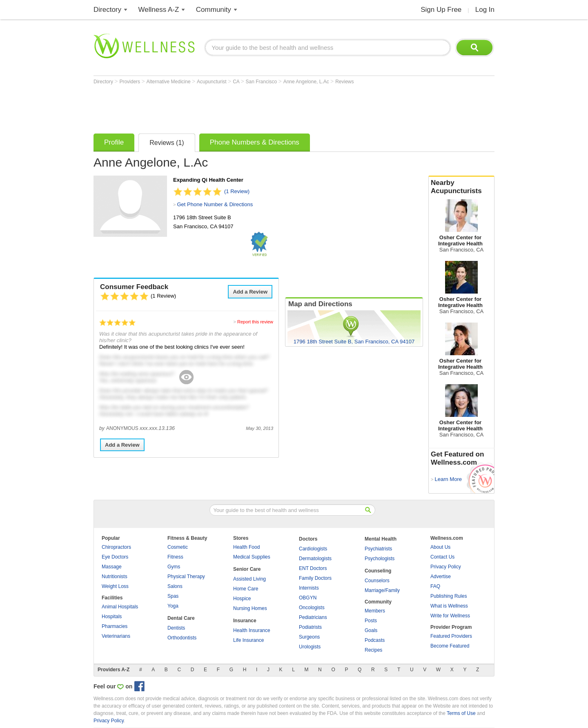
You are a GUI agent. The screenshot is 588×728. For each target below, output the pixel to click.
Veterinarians (116, 636)
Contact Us (442, 557)
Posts (371, 621)
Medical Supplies (252, 557)
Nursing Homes (250, 608)
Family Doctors (315, 578)
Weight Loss (115, 586)
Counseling (378, 571)
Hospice (242, 599)
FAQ (435, 586)
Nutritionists (115, 577)
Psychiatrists (378, 549)
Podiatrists (310, 627)
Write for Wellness (450, 616)
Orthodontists (182, 638)
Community (214, 10)
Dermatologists (315, 559)
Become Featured (450, 646)
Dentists (176, 628)
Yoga (173, 606)
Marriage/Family (382, 590)
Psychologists (380, 559)
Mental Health (381, 539)
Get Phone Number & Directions (215, 204)
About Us (440, 547)
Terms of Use (461, 713)
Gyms (174, 567)
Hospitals (112, 617)
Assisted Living (249, 579)
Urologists (310, 647)
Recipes (373, 650)
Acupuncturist (212, 82)
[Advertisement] (242, 107)
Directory (107, 10)
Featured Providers (451, 636)
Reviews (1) (167, 143)
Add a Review (250, 292)
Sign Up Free (441, 10)
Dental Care (181, 618)
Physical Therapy (186, 577)
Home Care (246, 589)
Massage (112, 567)
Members (375, 611)
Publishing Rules (449, 596)
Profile (114, 142)
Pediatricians (313, 617)
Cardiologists (313, 549)
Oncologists (312, 608)
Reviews (344, 82)
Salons (175, 586)
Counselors (377, 581)
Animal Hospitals (120, 607)
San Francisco (262, 82)
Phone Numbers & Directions (255, 142)
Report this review (255, 322)
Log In (485, 10)
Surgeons (309, 637)
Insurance (245, 621)
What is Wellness (449, 606)
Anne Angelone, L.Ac (307, 82)
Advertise (441, 577)
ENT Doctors (313, 568)
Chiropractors (116, 547)
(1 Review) (237, 191)
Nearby (461, 187)
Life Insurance (248, 640)
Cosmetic (178, 547)
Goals (371, 630)
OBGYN (308, 598)
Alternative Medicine (169, 82)
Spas (173, 596)
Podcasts (375, 640)
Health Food (246, 547)
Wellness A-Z (159, 10)
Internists (309, 588)
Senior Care (247, 569)
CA (237, 82)
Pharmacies (115, 626)
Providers (130, 82)
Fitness (175, 557)
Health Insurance (252, 630)
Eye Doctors (115, 557)
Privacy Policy (446, 567)
